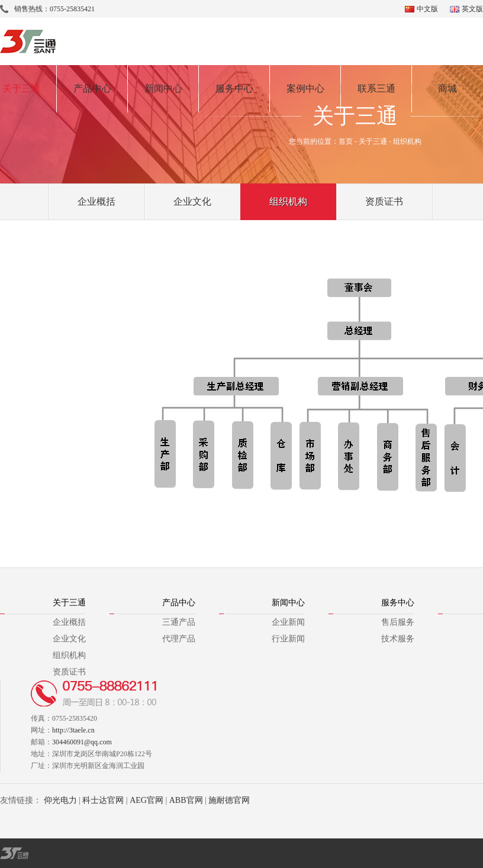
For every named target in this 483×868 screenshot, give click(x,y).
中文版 (427, 9)
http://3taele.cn (73, 730)
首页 (346, 141)
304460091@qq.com (82, 742)
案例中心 (305, 88)
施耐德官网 (229, 800)
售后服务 (398, 622)
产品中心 (92, 88)
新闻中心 (163, 88)
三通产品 (179, 622)
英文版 (472, 9)
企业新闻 (288, 622)
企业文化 (192, 201)
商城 (447, 88)
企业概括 (96, 201)
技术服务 (398, 639)
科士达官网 (103, 800)
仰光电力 (60, 800)
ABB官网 (186, 800)
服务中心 (234, 88)
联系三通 (376, 88)
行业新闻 (288, 639)
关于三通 (373, 141)
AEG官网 (146, 800)
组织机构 (288, 201)
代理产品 (179, 639)
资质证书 (384, 201)
